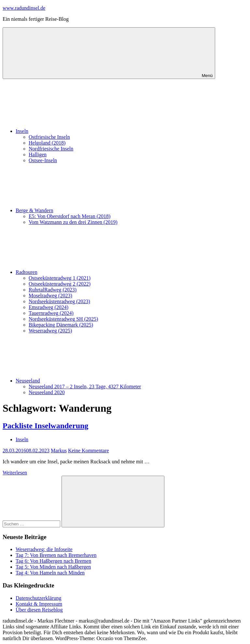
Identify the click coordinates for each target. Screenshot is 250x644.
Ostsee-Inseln (43, 160)
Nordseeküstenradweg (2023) (59, 301)
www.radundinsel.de (24, 8)
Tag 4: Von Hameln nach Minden (50, 573)
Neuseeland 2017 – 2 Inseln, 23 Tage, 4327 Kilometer (85, 386)
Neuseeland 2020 (47, 392)
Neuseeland (77, 381)
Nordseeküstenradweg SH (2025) (63, 319)
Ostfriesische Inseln (49, 137)
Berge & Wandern (83, 210)
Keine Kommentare (89, 451)
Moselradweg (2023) (50, 296)
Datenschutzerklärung (38, 598)
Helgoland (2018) (47, 143)
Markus (59, 451)
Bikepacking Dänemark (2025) (61, 325)
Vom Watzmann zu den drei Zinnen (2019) (73, 222)
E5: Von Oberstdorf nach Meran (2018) (69, 216)
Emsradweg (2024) (49, 307)
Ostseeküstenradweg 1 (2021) (60, 278)
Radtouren (75, 272)
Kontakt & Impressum (39, 604)
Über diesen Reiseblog (39, 610)
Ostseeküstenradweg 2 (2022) (60, 284)
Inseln (71, 131)
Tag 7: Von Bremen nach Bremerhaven (56, 555)
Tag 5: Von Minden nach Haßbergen (53, 567)
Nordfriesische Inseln (51, 149)
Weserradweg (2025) (50, 331)
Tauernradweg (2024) (51, 313)
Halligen (38, 155)
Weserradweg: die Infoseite (44, 549)
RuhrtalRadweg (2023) (53, 290)
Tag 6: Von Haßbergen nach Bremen (53, 561)
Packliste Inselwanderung (45, 426)
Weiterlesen (15, 473)
